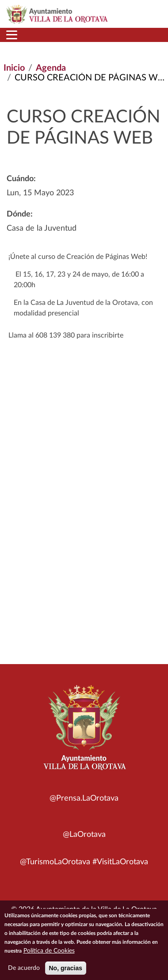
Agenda (51, 68)
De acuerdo (24, 971)
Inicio (14, 68)
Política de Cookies (49, 954)
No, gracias (66, 971)
